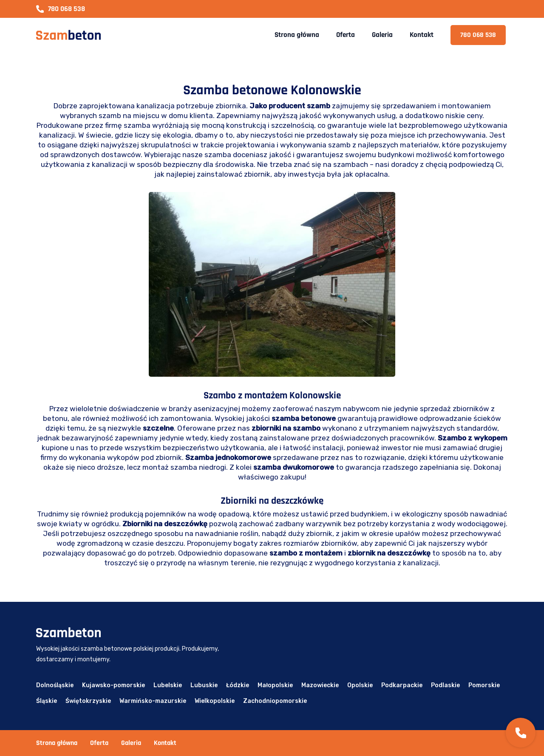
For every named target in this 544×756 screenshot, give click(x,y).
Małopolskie (275, 685)
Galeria (382, 35)
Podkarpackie (402, 685)
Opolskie (360, 685)
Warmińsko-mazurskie (153, 701)
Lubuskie (204, 685)
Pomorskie (484, 685)
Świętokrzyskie (88, 701)
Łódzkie (238, 685)
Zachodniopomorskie (275, 701)
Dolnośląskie (55, 685)
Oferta (346, 35)
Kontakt (422, 35)
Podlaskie (445, 685)
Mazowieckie (320, 685)
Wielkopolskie (215, 701)
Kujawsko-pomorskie (113, 685)
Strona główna (297, 35)
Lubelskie (168, 685)
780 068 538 (61, 9)
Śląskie (47, 701)
